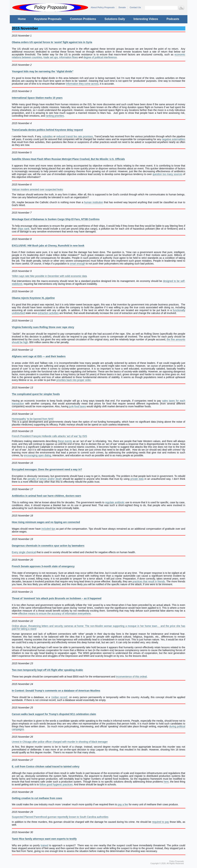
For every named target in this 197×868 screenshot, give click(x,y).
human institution (94, 202)
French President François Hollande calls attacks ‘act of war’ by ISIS (49, 436)
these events (65, 441)
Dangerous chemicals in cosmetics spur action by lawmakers (48, 546)
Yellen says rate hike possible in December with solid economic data (49, 276)
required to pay (160, 822)
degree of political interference (100, 57)
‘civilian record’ (59, 697)
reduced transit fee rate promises (75, 136)
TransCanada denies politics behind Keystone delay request (47, 130)
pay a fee (123, 804)
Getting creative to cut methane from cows (37, 798)
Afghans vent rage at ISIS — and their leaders (39, 356)
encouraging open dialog (37, 455)
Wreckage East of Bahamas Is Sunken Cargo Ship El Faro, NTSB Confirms (56, 219)
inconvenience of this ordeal (131, 677)
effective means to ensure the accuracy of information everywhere (54, 614)
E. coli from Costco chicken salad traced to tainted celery (46, 766)
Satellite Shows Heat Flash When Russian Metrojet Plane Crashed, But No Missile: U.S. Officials (68, 159)
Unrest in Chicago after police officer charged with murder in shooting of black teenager (60, 742)
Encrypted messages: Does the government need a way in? (47, 469)
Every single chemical (24, 552)
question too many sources (168, 174)
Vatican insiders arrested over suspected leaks (37, 189)
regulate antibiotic (115, 502)
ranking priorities (55, 116)
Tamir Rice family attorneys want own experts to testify (44, 839)
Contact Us (135, 7)
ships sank (23, 229)
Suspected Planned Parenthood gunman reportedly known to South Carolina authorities (60, 817)
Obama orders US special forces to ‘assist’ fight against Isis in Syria (52, 42)
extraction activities (48, 313)
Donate (122, 7)
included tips (48, 529)
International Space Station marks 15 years (37, 98)
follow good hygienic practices (56, 784)
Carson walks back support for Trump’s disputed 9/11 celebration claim (54, 714)
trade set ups (51, 57)
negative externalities (174, 139)
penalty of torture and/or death (45, 479)
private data (137, 479)
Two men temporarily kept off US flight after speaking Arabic (48, 670)
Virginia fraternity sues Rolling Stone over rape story (43, 327)
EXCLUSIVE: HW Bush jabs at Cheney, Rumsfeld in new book (48, 246)
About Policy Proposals (103, 7)
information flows (68, 57)
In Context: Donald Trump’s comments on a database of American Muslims (56, 691)
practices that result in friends (149, 581)
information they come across (82, 84)
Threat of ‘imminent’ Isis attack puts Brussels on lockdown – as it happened (57, 598)
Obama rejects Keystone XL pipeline (33, 298)
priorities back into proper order (74, 380)
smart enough (77, 264)
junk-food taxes (78, 406)
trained (44, 845)
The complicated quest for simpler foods (36, 394)
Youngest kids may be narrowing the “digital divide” (43, 71)
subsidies (47, 136)
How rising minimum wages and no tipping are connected (46, 522)
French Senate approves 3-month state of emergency (43, 566)
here (166, 782)
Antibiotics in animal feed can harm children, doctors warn (47, 496)
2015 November (25, 28)
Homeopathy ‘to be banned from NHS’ (33, 419)
